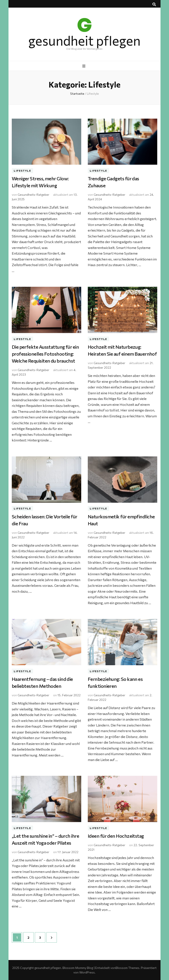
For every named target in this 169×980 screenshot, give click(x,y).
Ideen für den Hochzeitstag (116, 836)
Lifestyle (22, 171)
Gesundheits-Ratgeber (33, 195)
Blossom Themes (128, 968)
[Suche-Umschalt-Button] (154, 4)
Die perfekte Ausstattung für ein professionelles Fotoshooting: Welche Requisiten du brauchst (45, 354)
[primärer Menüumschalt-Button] (84, 66)
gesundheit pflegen (84, 40)
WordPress (87, 972)
